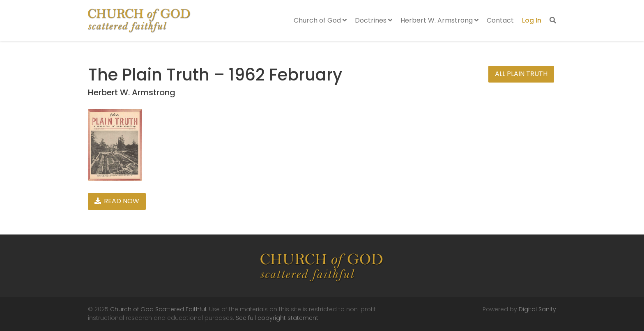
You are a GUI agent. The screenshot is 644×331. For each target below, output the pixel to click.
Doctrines (374, 20)
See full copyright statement (277, 318)
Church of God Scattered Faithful (158, 309)
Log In (532, 20)
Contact (500, 20)
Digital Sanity (537, 309)
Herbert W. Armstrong (439, 20)
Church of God (320, 20)
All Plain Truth (521, 74)
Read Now (117, 201)
